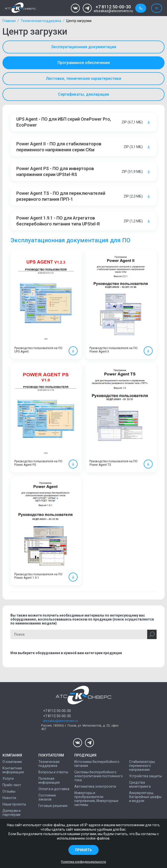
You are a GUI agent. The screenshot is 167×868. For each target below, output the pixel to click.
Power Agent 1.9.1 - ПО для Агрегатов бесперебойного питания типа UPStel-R (58, 221)
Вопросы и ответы (53, 772)
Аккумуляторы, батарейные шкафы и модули (145, 797)
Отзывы (9, 791)
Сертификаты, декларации (83, 94)
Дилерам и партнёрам (12, 813)
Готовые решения (53, 806)
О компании (12, 762)
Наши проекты (14, 804)
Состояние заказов (47, 797)
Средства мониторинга (140, 784)
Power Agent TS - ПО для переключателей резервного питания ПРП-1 (61, 196)
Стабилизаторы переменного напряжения (142, 766)
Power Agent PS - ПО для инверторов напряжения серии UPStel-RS (55, 171)
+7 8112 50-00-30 (113, 7)
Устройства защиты (145, 776)
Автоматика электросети (95, 786)
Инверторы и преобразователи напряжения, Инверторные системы (96, 799)
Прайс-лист (12, 785)
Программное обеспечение (84, 63)
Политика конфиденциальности (83, 862)
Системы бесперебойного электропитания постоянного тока (99, 776)
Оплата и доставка (54, 789)
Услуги (8, 779)
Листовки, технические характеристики (83, 78)
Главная (9, 21)
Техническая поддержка (41, 21)
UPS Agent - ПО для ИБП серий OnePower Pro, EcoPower (64, 122)
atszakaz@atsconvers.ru (113, 11)
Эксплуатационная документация (84, 47)
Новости (9, 798)
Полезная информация (49, 780)
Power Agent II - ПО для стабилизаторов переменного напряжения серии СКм (59, 147)
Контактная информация (13, 770)
